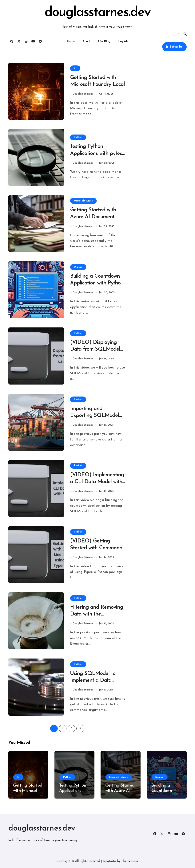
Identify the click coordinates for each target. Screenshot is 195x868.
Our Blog (104, 41)
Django (78, 267)
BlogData (109, 861)
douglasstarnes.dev (97, 13)
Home (71, 41)
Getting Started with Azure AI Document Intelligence (93, 217)
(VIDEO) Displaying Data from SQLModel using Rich (95, 349)
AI (75, 68)
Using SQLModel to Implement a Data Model (93, 680)
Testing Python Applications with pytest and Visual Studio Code (97, 153)
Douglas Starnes (83, 94)
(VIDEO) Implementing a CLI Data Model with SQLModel (97, 482)
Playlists (123, 41)
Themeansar (130, 861)
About (86, 41)
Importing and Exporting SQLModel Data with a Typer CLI (95, 416)
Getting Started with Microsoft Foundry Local (28, 791)
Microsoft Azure (84, 201)
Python (78, 137)
